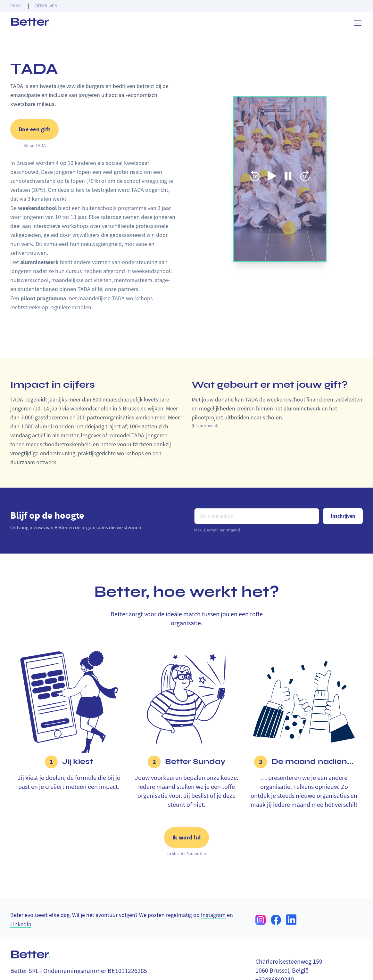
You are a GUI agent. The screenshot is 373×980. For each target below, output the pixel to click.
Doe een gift (34, 129)
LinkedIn (21, 924)
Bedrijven (46, 6)
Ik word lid (187, 838)
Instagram (213, 915)
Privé (16, 6)
